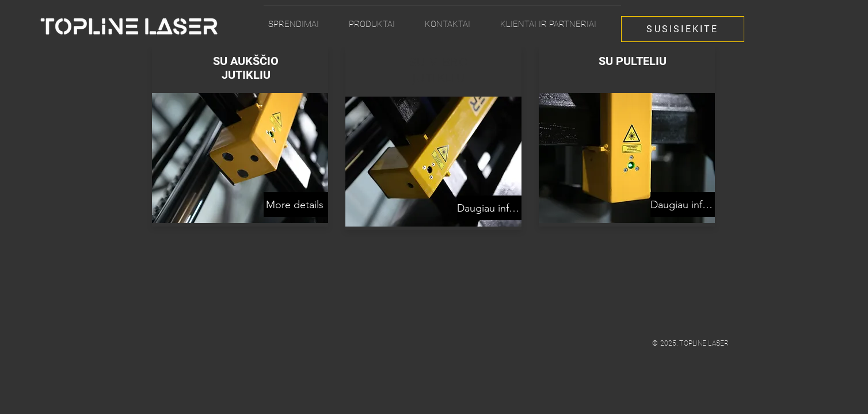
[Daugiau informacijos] (489, 208)
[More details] (296, 204)
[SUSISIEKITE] (683, 29)
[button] (382, 19)
